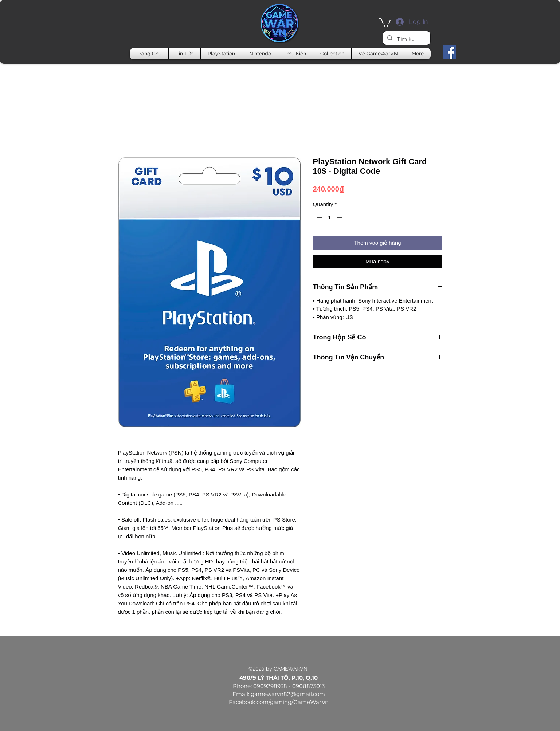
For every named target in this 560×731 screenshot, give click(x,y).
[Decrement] (319, 218)
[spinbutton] (330, 218)
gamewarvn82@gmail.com (288, 694)
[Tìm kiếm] (406, 39)
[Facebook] (449, 52)
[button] (385, 22)
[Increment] (340, 218)
